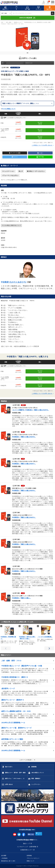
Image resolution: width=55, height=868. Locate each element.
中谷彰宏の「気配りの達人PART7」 (24, 464)
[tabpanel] (27, 38)
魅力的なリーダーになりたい (36, 171)
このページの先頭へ (28, 760)
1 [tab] (28, 54)
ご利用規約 (4, 858)
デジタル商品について (9, 109)
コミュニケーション (8, 171)
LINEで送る (40, 157)
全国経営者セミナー (27, 850)
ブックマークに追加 (15, 153)
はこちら (21, 103)
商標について (31, 861)
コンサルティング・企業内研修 (27, 847)
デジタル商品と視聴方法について (11, 225)
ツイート (15, 157)
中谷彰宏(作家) (16, 520)
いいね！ (40, 153)
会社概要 (4, 856)
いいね (31, 834)
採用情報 (29, 856)
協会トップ (27, 843)
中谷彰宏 (6, 79)
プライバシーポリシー (33, 858)
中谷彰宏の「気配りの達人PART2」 (24, 571)
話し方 (21, 171)
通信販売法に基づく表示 (8, 861)
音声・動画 (9, 22)
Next (49, 648)
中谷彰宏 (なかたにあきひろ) (14, 282)
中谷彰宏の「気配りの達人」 (22, 598)
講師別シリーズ (18, 22)
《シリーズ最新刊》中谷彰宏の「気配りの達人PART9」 (31, 410)
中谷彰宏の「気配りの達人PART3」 (24, 544)
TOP (2, 22)
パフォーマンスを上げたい (10, 175)
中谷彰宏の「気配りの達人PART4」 (24, 517)
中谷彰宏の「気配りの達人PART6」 (24, 490)
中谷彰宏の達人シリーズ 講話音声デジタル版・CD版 (37, 22)
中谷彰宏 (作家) (16, 413)
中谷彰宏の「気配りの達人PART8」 (24, 437)
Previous (6, 648)
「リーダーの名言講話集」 (45, 637)
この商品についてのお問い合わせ (43, 145)
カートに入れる (40, 123)
